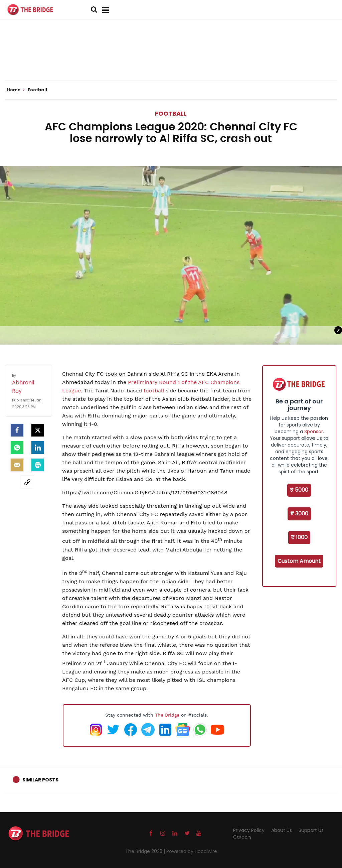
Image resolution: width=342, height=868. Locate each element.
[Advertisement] (171, 60)
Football (171, 113)
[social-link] (27, 482)
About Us (282, 830)
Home (16, 90)
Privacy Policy (249, 830)
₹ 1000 (299, 537)
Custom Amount (299, 561)
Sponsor (314, 431)
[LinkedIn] (38, 448)
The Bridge (167, 715)
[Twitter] (38, 430)
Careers (242, 837)
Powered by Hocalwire (192, 851)
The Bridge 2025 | (146, 851)
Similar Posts (40, 780)
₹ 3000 (299, 514)
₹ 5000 (299, 490)
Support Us (311, 830)
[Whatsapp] (17, 448)
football (154, 391)
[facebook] (17, 430)
